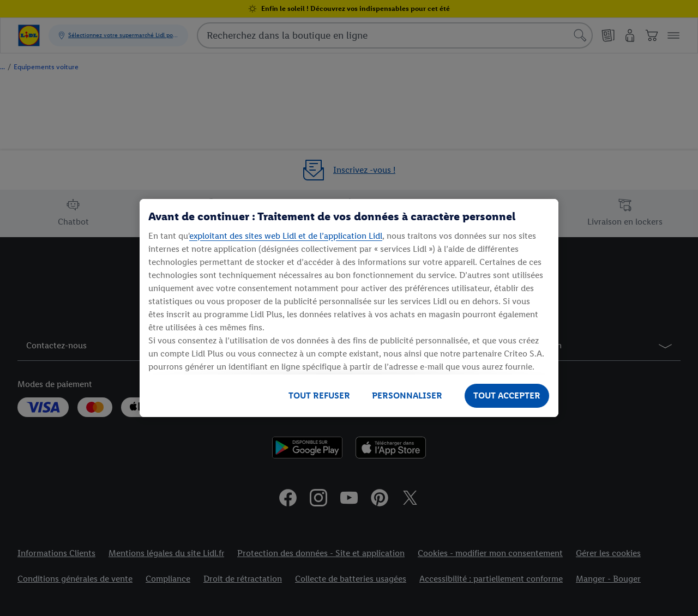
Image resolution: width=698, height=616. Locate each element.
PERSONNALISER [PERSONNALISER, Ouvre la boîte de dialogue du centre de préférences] (407, 395)
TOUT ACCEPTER (507, 395)
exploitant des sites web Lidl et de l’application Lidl (286, 236)
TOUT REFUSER (319, 395)
